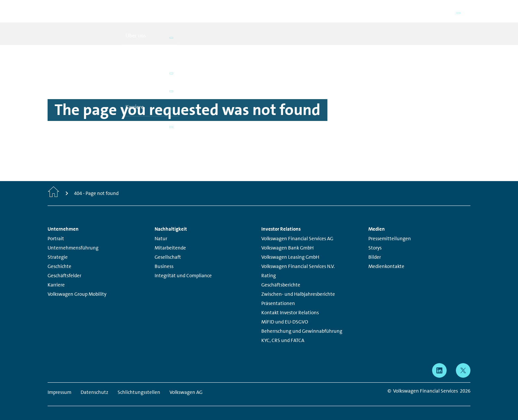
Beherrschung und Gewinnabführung (302, 322)
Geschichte (59, 257)
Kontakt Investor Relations (290, 303)
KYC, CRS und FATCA (283, 331)
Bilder (375, 248)
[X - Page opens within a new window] (463, 361)
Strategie (58, 248)
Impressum (59, 383)
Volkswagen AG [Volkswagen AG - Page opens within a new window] (186, 383)
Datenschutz (94, 383)
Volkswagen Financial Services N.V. (298, 257)
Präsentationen (278, 294)
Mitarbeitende (170, 239)
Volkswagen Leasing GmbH (290, 248)
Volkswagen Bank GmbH (287, 239)
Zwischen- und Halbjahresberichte (298, 285)
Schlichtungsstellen (139, 383)
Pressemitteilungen (390, 229)
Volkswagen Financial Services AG (297, 229)
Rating (269, 266)
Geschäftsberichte (281, 276)
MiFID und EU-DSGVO (285, 313)
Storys (375, 239)
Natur (161, 229)
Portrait (56, 229)
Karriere (56, 276)
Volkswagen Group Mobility (77, 285)
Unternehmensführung (73, 239)
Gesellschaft (168, 248)
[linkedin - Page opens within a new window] (439, 361)
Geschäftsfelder (64, 266)
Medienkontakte (386, 257)
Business (164, 257)
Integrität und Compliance (183, 266)
